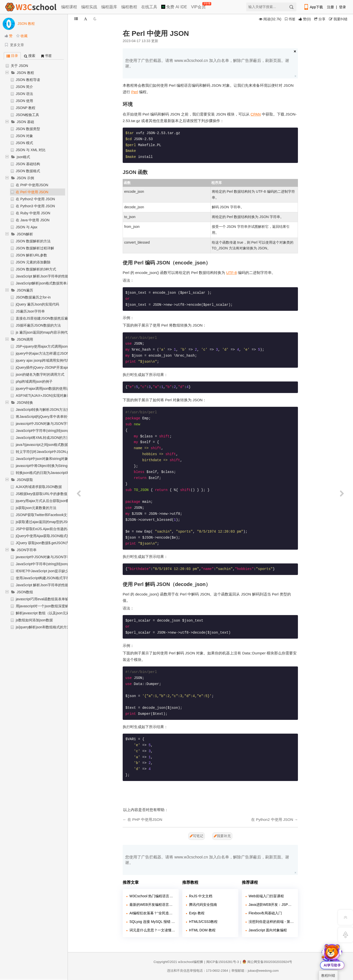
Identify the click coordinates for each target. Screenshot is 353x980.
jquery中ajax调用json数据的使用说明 (45, 388)
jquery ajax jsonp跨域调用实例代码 (43, 360)
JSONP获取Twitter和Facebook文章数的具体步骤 (54, 515)
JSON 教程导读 (28, 80)
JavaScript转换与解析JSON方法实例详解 (48, 410)
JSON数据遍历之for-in (33, 297)
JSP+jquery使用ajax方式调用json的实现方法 (50, 346)
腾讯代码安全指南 (203, 905)
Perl (135, 92)
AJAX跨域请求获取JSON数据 (39, 487)
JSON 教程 (25, 73)
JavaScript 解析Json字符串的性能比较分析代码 (53, 276)
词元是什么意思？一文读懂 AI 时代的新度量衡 (152, 930)
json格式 (24, 157)
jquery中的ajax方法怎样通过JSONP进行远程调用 (54, 353)
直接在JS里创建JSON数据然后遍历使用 (47, 318)
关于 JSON (19, 66)
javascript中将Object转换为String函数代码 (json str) (56, 466)
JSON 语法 (24, 94)
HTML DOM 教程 (202, 930)
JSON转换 (25, 403)
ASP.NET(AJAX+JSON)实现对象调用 (45, 396)
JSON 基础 (25, 122)
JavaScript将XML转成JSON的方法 (43, 438)
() (305, 19)
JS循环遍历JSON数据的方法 (38, 325)
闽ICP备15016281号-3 (223, 962)
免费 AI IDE (174, 7)
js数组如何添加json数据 (34, 620)
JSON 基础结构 (28, 164)
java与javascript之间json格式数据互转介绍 (49, 445)
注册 (330, 7)
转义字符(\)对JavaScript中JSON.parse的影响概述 (54, 452)
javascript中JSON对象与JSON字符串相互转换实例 (55, 424)
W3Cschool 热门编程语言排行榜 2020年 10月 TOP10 (152, 896)
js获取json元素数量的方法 (36, 508)
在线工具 (149, 7)
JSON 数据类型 (28, 129)
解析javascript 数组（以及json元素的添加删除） (53, 613)
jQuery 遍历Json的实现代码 (37, 304)
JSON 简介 (24, 87)
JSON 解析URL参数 (31, 255)
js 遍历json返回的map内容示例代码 (43, 332)
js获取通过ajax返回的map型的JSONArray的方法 (54, 522)
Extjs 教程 (197, 913)
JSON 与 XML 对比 (31, 150)
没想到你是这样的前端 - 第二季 (271, 922)
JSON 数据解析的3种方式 (36, 269)
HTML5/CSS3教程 (203, 922)
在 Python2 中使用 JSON (35, 199)
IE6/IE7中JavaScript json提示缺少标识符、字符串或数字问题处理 (67, 571)
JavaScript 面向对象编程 (268, 930)
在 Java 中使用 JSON (33, 220)
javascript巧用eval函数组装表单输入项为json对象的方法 (59, 599)
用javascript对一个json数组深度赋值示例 (47, 606)
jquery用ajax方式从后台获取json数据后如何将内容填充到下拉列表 (67, 501)
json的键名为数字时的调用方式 (40, 374)
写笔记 (197, 836)
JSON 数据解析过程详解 (35, 248)
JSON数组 (25, 592)
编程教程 (129, 7)
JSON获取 (25, 480)
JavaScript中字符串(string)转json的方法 (47, 431)
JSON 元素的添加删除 (33, 262)
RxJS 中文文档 (201, 896)
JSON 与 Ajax (27, 227)
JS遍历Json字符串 (30, 311)
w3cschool (186, 962)
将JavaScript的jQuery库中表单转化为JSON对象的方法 (58, 417)
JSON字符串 (27, 550)
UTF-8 (231, 273)
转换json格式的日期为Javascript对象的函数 (50, 473)
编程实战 (89, 7)
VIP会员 (199, 6)
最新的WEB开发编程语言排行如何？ (152, 905)
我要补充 (222, 836)
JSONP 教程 (26, 108)
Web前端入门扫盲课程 (266, 896)
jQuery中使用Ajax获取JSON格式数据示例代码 (52, 536)
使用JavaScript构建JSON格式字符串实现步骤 (51, 578)
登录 (342, 7)
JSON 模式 (24, 143)
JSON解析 (25, 234)
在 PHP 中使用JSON (32, 185)
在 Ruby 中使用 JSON (33, 213)
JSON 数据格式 (28, 171)
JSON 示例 (25, 178)
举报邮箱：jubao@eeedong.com (255, 971)
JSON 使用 (24, 101)
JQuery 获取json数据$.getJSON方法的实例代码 (53, 543)
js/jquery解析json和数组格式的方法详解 (47, 627)
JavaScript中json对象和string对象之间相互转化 (52, 459)
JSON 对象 (24, 136)
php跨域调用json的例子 (34, 381)
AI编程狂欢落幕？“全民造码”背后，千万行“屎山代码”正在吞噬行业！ (152, 913)
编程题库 (109, 7)
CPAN (256, 114)
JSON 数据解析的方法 (33, 241)
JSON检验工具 (27, 115)
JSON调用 (25, 339)
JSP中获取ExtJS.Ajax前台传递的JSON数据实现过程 (57, 529)
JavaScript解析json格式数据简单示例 (45, 283)
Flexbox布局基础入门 (265, 913)
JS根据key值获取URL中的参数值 (42, 494)
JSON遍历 (25, 290)
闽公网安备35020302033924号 (267, 962)
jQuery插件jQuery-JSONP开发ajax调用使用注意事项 (57, 367)
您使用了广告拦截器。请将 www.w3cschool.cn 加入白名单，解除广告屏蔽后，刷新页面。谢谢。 (207, 63)
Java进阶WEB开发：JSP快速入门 (271, 905)
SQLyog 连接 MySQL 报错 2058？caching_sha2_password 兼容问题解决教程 (152, 922)
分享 (320, 19)
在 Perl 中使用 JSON (32, 192)
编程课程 (69, 7)
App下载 (313, 7)
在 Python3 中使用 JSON (35, 206)
